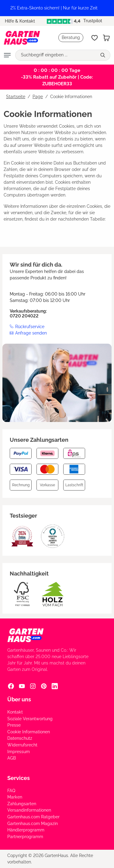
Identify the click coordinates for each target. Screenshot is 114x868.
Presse (14, 725)
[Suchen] (104, 55)
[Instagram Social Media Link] (33, 686)
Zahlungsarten (22, 804)
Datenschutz (20, 738)
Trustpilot (74, 21)
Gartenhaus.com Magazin (33, 824)
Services (19, 778)
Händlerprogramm (26, 830)
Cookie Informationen (29, 732)
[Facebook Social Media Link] (11, 686)
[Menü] (7, 55)
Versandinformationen (29, 810)
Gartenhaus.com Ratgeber (33, 817)
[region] (57, 8)
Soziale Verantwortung (30, 719)
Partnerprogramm (25, 837)
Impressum (19, 752)
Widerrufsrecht (22, 745)
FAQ (11, 791)
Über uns (19, 699)
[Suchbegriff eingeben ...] (56, 55)
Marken (15, 797)
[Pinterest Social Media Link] (44, 686)
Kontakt (15, 712)
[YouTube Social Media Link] (22, 686)
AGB (12, 758)
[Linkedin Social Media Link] (55, 686)
